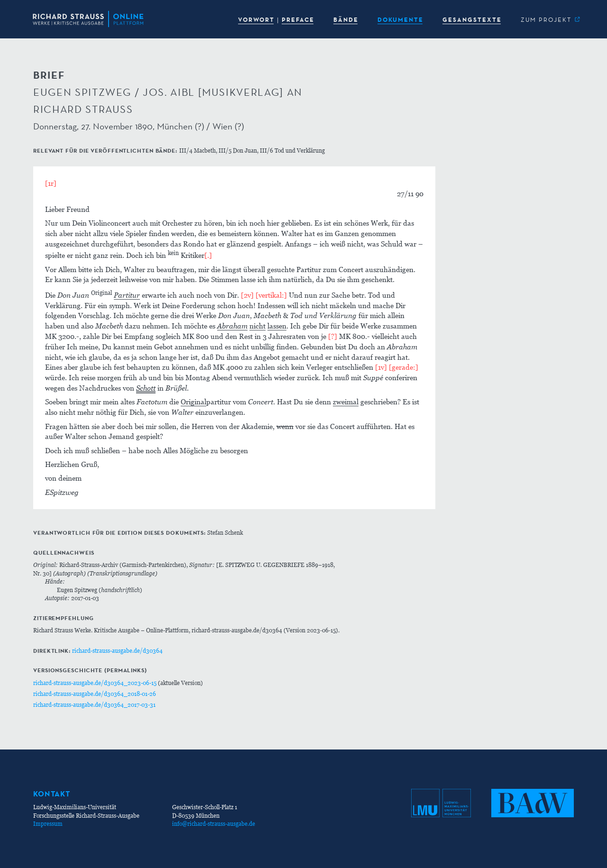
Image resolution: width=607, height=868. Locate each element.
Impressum (48, 824)
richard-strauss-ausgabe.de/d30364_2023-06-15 (95, 683)
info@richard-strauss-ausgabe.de (214, 824)
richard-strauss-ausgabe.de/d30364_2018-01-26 (95, 694)
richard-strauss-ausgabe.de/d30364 (117, 651)
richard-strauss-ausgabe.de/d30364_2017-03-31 (94, 705)
